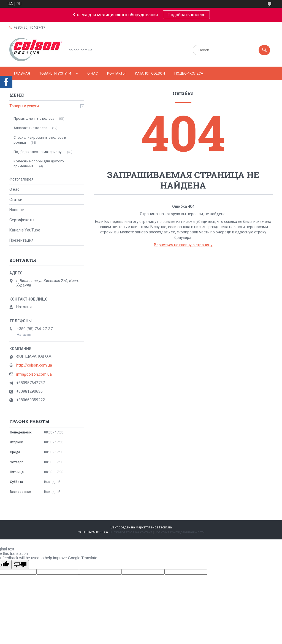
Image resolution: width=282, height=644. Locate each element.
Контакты (116, 73)
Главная (22, 73)
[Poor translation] (20, 565)
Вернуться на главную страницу (183, 245)
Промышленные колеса (34, 118)
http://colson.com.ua (34, 365)
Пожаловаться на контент (132, 532)
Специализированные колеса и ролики (40, 140)
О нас (93, 73)
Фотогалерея (21, 179)
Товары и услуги (55, 73)
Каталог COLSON (150, 73)
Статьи (16, 200)
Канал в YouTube (25, 230)
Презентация (21, 240)
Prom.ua (166, 527)
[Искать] (264, 50)
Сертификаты (22, 220)
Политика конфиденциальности (180, 532)
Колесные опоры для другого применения (39, 164)
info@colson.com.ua (34, 374)
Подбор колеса (189, 73)
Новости (17, 210)
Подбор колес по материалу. (38, 152)
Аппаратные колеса (30, 128)
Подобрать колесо (186, 15)
